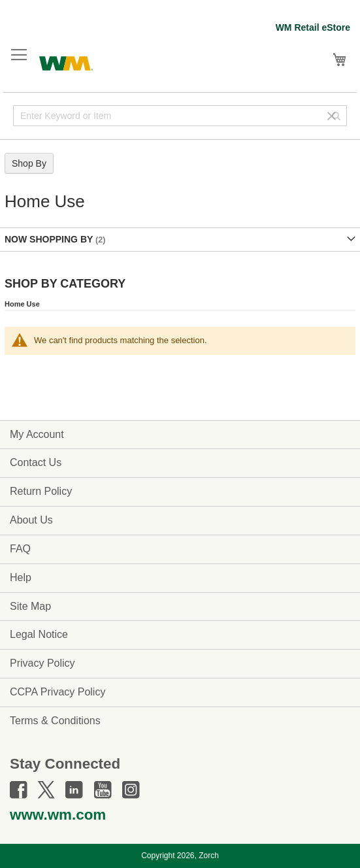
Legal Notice (39, 634)
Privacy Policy (42, 663)
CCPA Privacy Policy (57, 692)
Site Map (30, 606)
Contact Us (36, 462)
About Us (31, 520)
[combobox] (180, 116)
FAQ (20, 549)
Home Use (22, 304)
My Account (37, 434)
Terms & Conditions (55, 721)
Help (21, 577)
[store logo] (66, 62)
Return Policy (41, 491)
